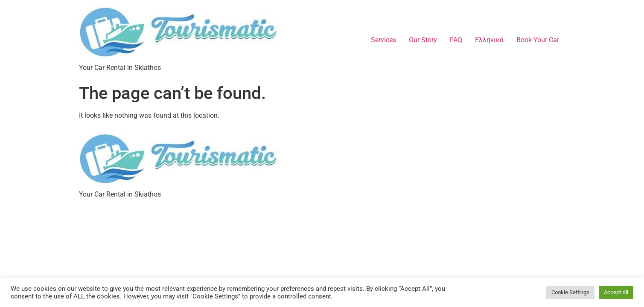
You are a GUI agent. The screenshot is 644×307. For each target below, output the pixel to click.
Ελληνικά (489, 40)
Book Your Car (538, 40)
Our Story (423, 40)
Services (383, 40)
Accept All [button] (616, 292)
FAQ (456, 40)
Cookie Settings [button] (570, 292)
